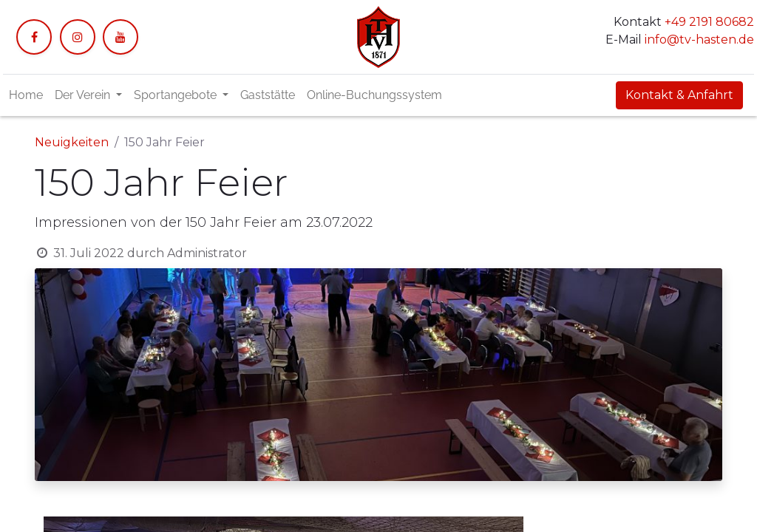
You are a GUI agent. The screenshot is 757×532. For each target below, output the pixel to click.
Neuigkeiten (72, 142)
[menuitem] (26, 95)
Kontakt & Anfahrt (679, 95)
